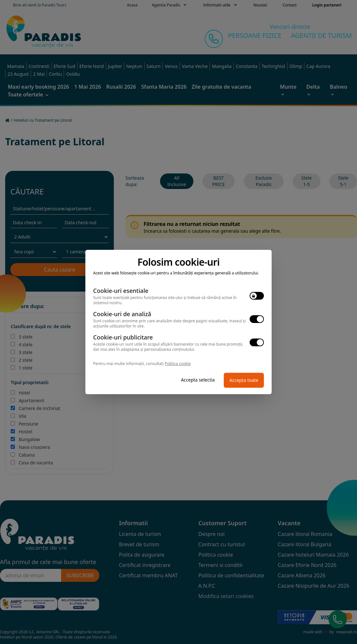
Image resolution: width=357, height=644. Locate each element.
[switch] (257, 296)
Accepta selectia (198, 380)
